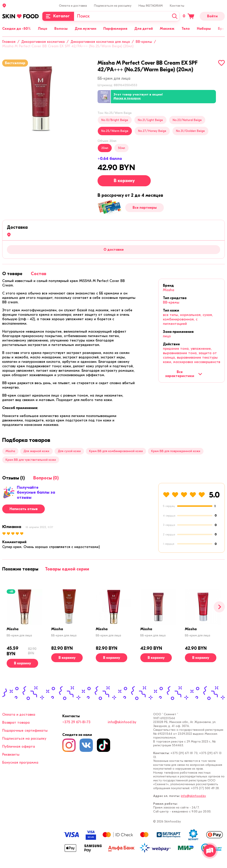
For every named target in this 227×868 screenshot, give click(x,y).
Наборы (204, 29)
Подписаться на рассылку (113, 6)
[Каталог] (58, 16)
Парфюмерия (115, 29)
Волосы (61, 29)
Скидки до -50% (17, 29)
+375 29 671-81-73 (76, 722)
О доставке (114, 250)
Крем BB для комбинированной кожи (116, 451)
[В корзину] (22, 663)
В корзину (124, 181)
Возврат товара (16, 723)
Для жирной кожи (36, 451)
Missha (169, 290)
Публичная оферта (19, 747)
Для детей (144, 29)
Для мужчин (85, 29)
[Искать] (175, 16)
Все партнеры (145, 208)
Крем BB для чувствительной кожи (31, 460)
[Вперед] (219, 607)
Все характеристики (184, 374)
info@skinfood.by (122, 722)
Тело (186, 29)
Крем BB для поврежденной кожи (176, 451)
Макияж (167, 29)
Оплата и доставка (73, 6)
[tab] (12, 274)
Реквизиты (11, 755)
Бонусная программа (20, 763)
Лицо (43, 29)
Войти (212, 16)
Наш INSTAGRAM (151, 6)
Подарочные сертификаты (25, 731)
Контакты (177, 6)
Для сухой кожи (69, 451)
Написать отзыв (24, 509)
